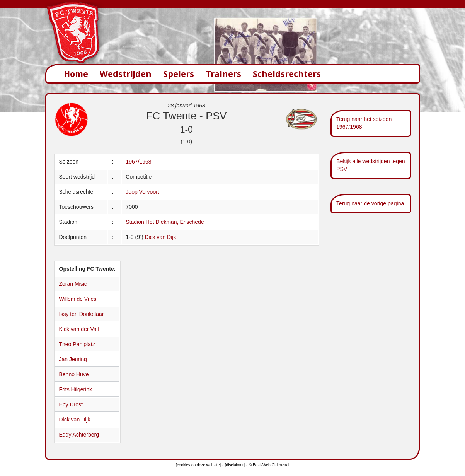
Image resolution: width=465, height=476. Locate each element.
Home (76, 74)
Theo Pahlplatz (77, 344)
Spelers (179, 74)
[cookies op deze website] (198, 465)
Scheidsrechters (287, 74)
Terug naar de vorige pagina (370, 203)
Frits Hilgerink (76, 389)
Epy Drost (71, 404)
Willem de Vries (78, 299)
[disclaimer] (235, 465)
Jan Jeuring (73, 359)
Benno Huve (74, 374)
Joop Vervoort (142, 192)
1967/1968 (138, 162)
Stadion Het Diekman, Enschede (165, 222)
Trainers (223, 74)
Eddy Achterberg (79, 435)
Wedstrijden (126, 74)
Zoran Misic (73, 284)
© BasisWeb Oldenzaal (269, 465)
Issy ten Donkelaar (82, 314)
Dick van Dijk (160, 237)
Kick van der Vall (79, 329)
